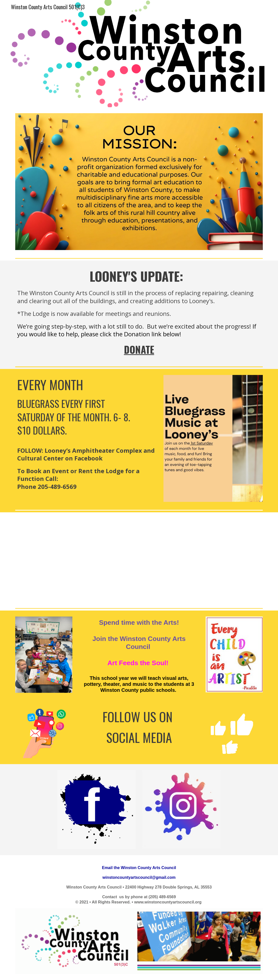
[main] (139, 312)
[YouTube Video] (139, 559)
